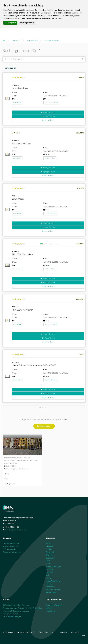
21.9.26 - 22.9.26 (51, 214)
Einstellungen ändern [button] (26, 23)
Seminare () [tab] (10, 68)
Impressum (63, 632)
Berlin (48, 544)
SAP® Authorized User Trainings (16, 605)
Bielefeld (49, 546)
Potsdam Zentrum (53, 590)
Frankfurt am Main (53, 567)
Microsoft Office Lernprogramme (16, 611)
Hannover (50, 572)
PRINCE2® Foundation (22, 254)
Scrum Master (18, 199)
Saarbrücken (51, 593)
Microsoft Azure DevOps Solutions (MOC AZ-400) (34, 365)
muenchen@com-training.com (15, 530)
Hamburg (49, 569)
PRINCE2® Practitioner (22, 310)
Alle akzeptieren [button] (10, 23)
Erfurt (48, 561)
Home (7, 474)
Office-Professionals (11, 544)
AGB (54, 632)
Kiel (47, 575)
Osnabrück (16, 40)
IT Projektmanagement (53, 40)
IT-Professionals (32, 40)
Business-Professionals (12, 552)
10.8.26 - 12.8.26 (51, 324)
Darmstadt (50, 552)
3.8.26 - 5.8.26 (50, 269)
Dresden (49, 555)
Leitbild (49, 608)
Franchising (50, 611)
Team (6, 479)
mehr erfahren (48, 120)
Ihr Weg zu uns (10, 484)
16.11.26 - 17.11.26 (51, 103)
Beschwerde (75, 632)
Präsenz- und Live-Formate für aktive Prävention (22, 608)
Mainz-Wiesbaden (53, 581)
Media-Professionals (11, 546)
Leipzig (48, 578)
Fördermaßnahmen (10, 614)
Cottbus (49, 549)
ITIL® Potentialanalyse (12, 617)
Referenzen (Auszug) (54, 605)
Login (83, 635)
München (50, 584)
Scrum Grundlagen (20, 88)
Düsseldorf (50, 558)
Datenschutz (44, 632)
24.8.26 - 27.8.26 (51, 380)
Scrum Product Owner (22, 144)
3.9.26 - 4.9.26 (50, 158)
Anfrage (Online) (48, 116)
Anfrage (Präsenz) (48, 112)
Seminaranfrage (44, 426)
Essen (48, 564)
